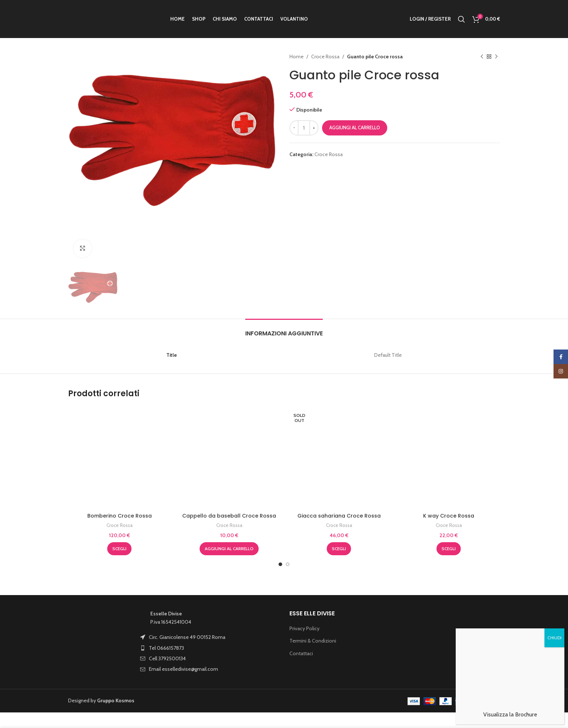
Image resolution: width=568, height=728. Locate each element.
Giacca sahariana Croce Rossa (339, 497)
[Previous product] (482, 57)
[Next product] (496, 57)
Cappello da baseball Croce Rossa (229, 429)
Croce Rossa (325, 57)
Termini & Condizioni (313, 622)
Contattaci (301, 635)
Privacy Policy (304, 610)
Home (296, 57)
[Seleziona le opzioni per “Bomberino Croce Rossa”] (119, 530)
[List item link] (193, 619)
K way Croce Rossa (449, 497)
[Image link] (101, 623)
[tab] (284, 277)
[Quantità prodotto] (304, 128)
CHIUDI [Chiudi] (554, 605)
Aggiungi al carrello (355, 127)
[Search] (461, 19)
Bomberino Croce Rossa (120, 497)
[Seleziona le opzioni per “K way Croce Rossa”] (449, 530)
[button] (229, 530)
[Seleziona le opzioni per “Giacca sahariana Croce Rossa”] (339, 530)
